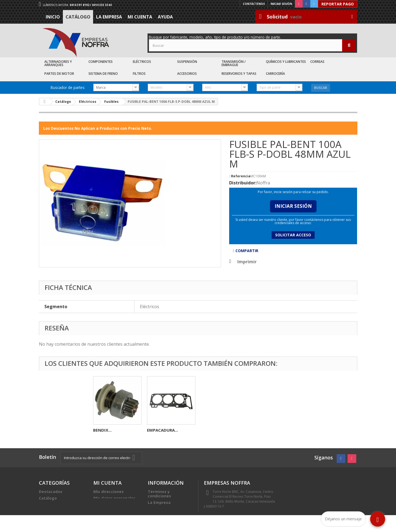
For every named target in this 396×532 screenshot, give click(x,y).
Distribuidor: (243, 183)
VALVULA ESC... (108, 430)
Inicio (53, 17)
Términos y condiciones (159, 494)
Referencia (241, 176)
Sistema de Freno (103, 74)
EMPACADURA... (270, 430)
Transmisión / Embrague (234, 63)
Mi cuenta (140, 17)
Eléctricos (142, 62)
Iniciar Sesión (293, 206)
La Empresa (109, 17)
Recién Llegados (55, 505)
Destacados (51, 492)
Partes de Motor (59, 74)
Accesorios (187, 74)
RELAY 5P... (158, 430)
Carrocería (275, 74)
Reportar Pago (338, 4)
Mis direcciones (109, 492)
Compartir (245, 251)
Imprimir (247, 262)
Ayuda (165, 17)
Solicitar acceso (293, 235)
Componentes (101, 62)
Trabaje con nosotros (169, 509)
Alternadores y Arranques (58, 63)
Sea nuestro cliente (167, 516)
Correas (317, 62)
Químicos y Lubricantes (286, 62)
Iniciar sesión (281, 4)
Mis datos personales (114, 498)
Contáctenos (254, 4)
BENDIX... (210, 430)
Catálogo (78, 17)
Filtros (139, 74)
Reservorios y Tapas (239, 74)
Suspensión (187, 62)
